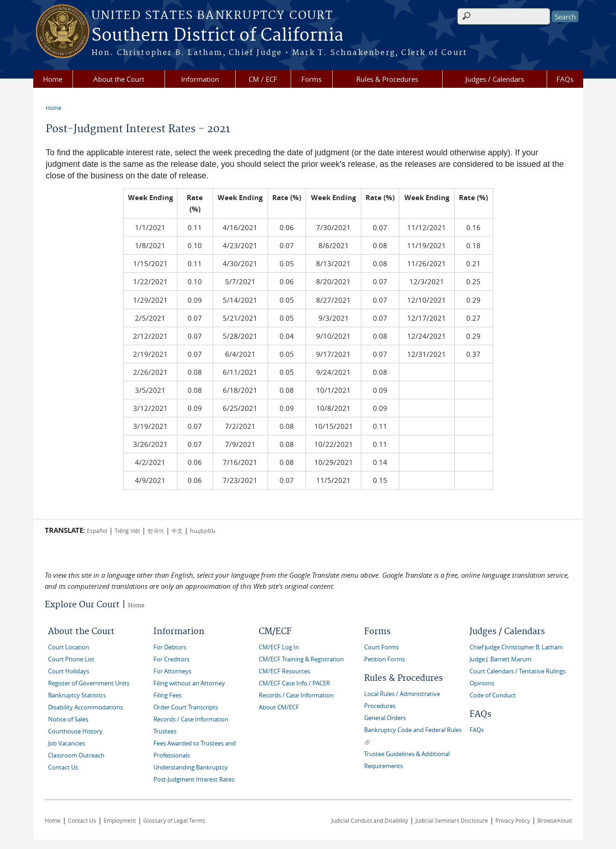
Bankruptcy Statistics (77, 695)
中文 (177, 531)
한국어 (156, 531)
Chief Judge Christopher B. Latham (516, 647)
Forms (311, 79)
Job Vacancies (67, 743)
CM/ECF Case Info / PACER (294, 683)
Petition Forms (384, 659)
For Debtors (170, 647)
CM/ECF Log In (279, 647)
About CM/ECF (279, 707)
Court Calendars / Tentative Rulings (518, 671)
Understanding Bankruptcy (191, 767)
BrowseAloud (555, 820)
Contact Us (63, 767)
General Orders (385, 718)
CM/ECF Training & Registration (301, 659)
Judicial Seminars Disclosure (452, 820)
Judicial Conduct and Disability (370, 820)
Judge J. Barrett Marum (500, 659)
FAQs (565, 79)
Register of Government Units (89, 683)
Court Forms (381, 647)
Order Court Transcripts (186, 707)
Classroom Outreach (76, 755)
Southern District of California (217, 36)
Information (200, 79)
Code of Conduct (493, 695)
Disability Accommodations (85, 707)
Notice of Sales (68, 719)
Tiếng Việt (127, 531)
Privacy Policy (513, 820)
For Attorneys (172, 671)
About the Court (119, 79)
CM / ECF (263, 79)
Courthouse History (75, 731)
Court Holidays (69, 671)
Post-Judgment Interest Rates (194, 779)
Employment (120, 820)
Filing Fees (168, 695)
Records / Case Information (191, 719)
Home (53, 79)
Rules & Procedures (387, 79)
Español (97, 531)
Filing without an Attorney (189, 683)
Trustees (165, 731)
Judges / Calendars (495, 79)
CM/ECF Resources (284, 671)
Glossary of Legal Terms (174, 820)
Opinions (482, 683)
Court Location (69, 647)
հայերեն (203, 531)
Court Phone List (71, 659)
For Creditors (171, 659)
